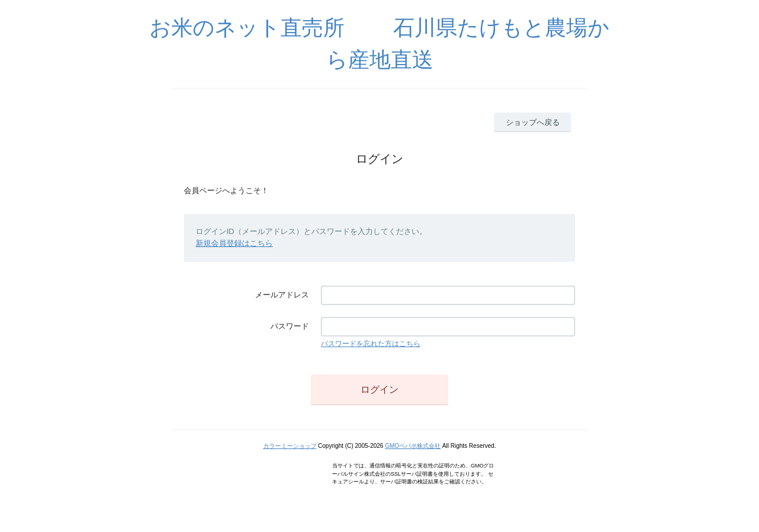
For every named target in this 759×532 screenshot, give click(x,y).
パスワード (290, 326)
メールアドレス (282, 295)
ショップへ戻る (533, 122)
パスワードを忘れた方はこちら (371, 344)
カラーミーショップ (290, 446)
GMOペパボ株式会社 (413, 446)
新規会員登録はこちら (234, 243)
